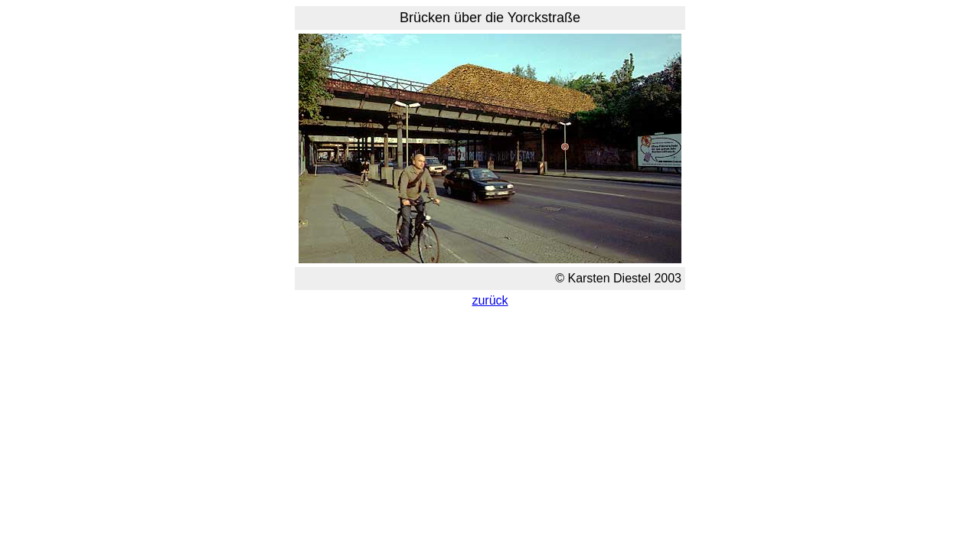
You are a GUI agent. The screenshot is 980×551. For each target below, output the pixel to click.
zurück (490, 300)
